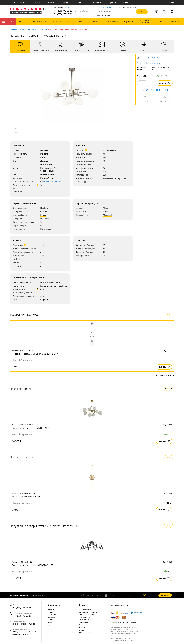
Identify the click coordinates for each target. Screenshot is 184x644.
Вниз (43, 229)
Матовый (45, 219)
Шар (42, 225)
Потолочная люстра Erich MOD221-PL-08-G (34, 428)
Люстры (31, 29)
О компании (54, 605)
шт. (147, 595)
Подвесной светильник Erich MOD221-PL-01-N (35, 354)
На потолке (55, 282)
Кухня (43, 286)
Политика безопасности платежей (123, 622)
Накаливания (109, 150)
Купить (165, 83)
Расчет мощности (52, 181)
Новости (82, 627)
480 (105, 157)
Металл (44, 178)
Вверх (49, 229)
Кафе (65, 286)
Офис (49, 286)
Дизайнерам (97, 2)
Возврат (51, 2)
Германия (45, 150)
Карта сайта (52, 625)
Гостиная (57, 286)
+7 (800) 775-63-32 (71, 11)
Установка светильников (88, 612)
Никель (44, 174)
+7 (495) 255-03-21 (71, 13)
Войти (172, 2)
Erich (43, 157)
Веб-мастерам (84, 620)
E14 (105, 171)
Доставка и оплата (18, 2)
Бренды (112, 2)
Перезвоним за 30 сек (105, 7)
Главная (14, 29)
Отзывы (65, 2)
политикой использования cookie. (124, 634)
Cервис (83, 605)
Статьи (82, 630)
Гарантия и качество (87, 615)
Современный (47, 171)
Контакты (127, 2)
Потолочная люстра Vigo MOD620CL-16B (33, 565)
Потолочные (41, 29)
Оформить (165, 595)
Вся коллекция (165, 376)
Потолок (44, 282)
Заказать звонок (38, 595)
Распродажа (52, 617)
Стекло (51, 178)
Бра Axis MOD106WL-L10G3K (26, 497)
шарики (44, 300)
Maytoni (44, 154)
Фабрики (51, 612)
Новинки (51, 620)
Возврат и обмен (85, 617)
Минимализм (47, 168)
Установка (80, 2)
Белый (51, 174)
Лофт (56, 168)
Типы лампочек (85, 633)
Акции (50, 622)
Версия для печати (149, 58)
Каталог (8, 22)
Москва (68, 8)
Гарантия (37, 2)
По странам (52, 615)
